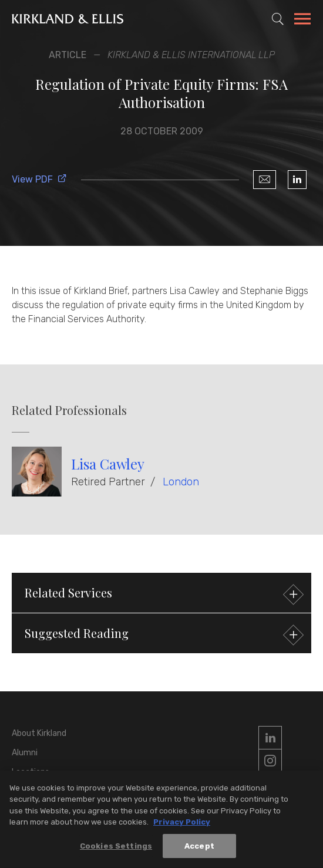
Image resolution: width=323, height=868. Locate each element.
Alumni (25, 753)
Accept (199, 851)
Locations (31, 772)
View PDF (39, 179)
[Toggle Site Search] (278, 19)
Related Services (163, 594)
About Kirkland (39, 733)
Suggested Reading (163, 635)
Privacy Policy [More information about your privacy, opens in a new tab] (182, 827)
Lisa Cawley (108, 464)
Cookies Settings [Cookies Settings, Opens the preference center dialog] (116, 851)
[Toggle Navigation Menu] (302, 21)
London (181, 482)
